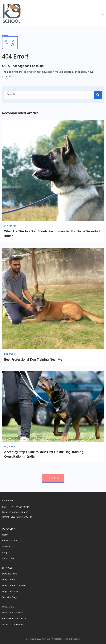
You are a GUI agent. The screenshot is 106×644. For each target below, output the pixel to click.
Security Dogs (10, 598)
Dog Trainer (10, 354)
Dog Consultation (12, 592)
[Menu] (103, 13)
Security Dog (10, 226)
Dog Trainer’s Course (14, 586)
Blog (5, 553)
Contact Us (8, 559)
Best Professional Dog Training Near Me (33, 360)
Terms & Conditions (13, 625)
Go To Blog (53, 478)
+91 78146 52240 (20, 508)
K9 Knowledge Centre (14, 619)
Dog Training (9, 580)
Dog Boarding (10, 574)
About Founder (10, 541)
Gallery (6, 547)
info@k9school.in (19, 512)
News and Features (13, 613)
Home (5, 535)
